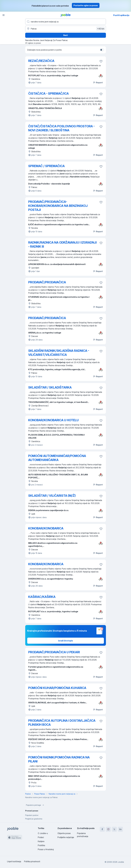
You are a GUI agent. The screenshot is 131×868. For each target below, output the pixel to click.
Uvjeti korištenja (14, 861)
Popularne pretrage (35, 805)
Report (98, 83)
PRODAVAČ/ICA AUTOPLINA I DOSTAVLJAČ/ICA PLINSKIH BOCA (62, 723)
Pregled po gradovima (34, 819)
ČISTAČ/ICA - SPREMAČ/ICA (48, 94)
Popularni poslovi (32, 815)
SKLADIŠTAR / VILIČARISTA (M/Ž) (52, 496)
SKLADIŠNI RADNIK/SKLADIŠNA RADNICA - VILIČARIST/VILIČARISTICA (59, 353)
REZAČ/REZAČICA (41, 61)
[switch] (102, 50)
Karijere (41, 841)
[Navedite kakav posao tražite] (66, 22)
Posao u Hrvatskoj (46, 849)
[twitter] (114, 829)
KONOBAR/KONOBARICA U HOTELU (53, 420)
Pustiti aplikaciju (121, 15)
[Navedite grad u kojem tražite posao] (66, 29)
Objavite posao (64, 833)
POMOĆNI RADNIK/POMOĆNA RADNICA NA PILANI (59, 759)
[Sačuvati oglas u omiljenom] (101, 61)
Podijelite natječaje (66, 837)
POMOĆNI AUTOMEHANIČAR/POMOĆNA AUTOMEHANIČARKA (57, 458)
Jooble (121, 862)
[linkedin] (120, 829)
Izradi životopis (65, 641)
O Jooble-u (43, 833)
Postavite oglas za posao (86, 5)
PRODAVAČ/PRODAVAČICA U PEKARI (54, 652)
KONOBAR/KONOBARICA (46, 528)
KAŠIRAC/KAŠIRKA (42, 597)
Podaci (41, 837)
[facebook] (102, 829)
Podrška (41, 845)
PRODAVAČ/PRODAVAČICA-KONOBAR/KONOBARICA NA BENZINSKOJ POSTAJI (58, 206)
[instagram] (108, 829)
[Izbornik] (4, 15)
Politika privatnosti (32, 861)
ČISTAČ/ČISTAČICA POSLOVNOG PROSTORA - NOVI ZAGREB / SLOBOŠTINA (61, 128)
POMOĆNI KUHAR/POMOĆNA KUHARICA (57, 688)
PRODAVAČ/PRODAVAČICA (47, 282)
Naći (65, 35)
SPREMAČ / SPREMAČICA (46, 166)
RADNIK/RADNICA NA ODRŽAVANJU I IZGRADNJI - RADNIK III (62, 245)
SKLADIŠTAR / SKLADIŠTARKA (50, 387)
